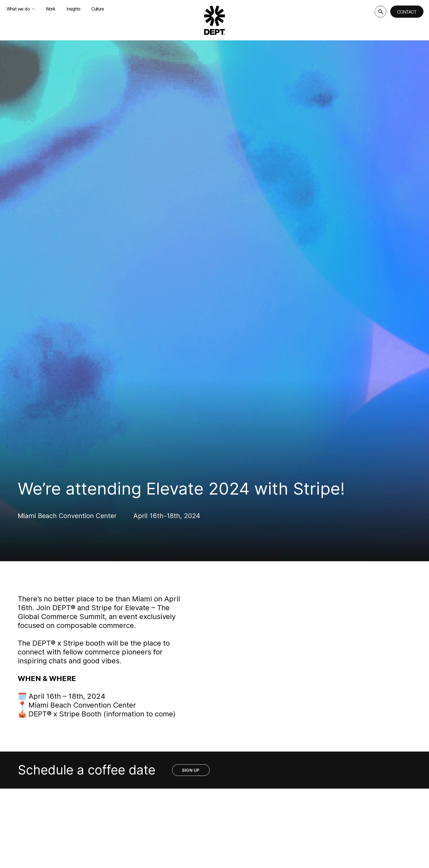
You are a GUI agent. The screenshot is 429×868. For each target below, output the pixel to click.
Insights (74, 9)
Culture (97, 9)
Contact (407, 12)
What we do (21, 9)
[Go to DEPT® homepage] (215, 20)
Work (51, 9)
